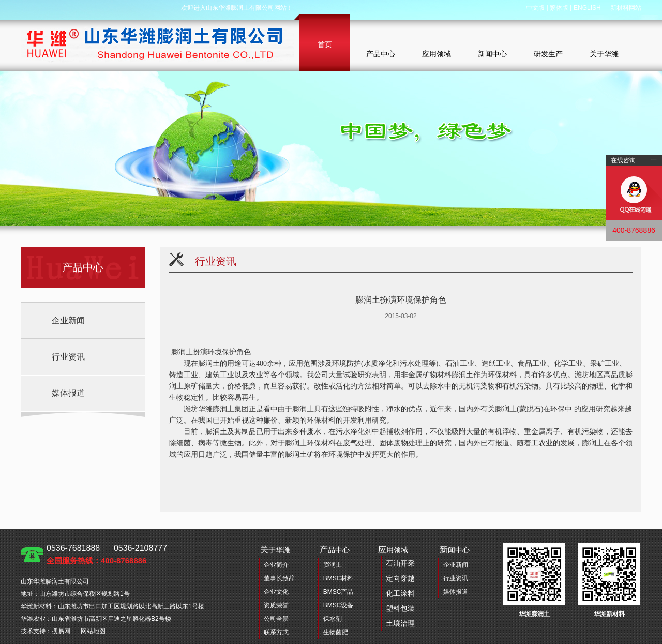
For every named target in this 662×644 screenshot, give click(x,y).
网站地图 (93, 631)
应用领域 (437, 54)
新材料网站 (626, 8)
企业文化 (276, 592)
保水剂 (333, 619)
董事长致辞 (279, 578)
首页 (325, 44)
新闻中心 (492, 54)
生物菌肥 (336, 632)
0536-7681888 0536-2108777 (107, 554)
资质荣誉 (276, 605)
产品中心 (381, 54)
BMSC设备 (338, 605)
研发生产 (548, 54)
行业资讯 (68, 357)
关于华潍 (604, 54)
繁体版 (559, 8)
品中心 (335, 550)
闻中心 (455, 550)
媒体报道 (68, 393)
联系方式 (276, 632)
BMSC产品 (338, 592)
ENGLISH (587, 8)
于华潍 (275, 550)
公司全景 (276, 619)
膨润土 (333, 565)
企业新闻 (68, 320)
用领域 (396, 588)
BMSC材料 (338, 578)
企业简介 (276, 565)
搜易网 (61, 631)
